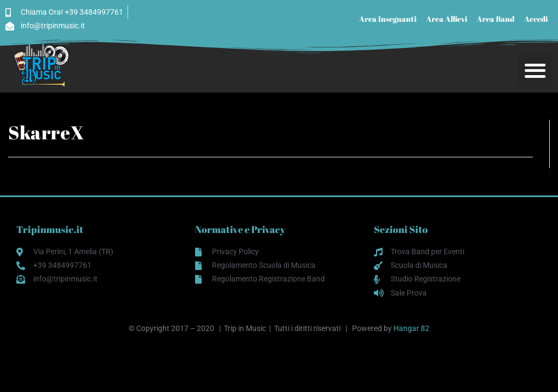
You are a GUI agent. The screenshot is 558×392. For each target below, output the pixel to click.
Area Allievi (447, 19)
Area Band (496, 19)
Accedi (536, 19)
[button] (535, 70)
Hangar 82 (411, 328)
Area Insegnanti (388, 19)
